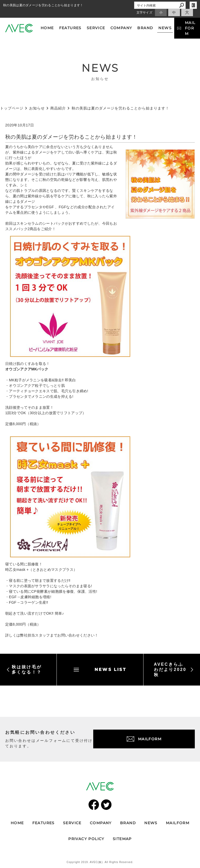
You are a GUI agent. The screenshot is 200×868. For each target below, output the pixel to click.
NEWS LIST (100, 670)
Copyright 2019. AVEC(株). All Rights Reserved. (100, 862)
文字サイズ (145, 13)
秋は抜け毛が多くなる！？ (24, 670)
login (193, 5)
